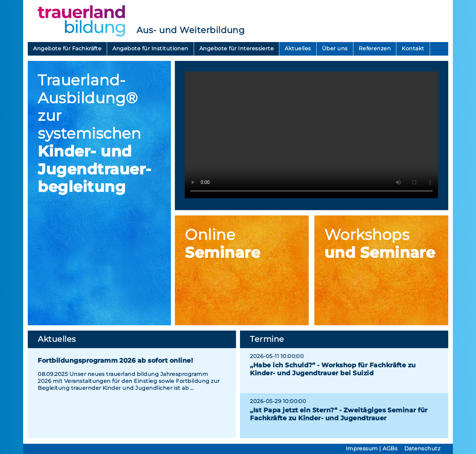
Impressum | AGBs (372, 449)
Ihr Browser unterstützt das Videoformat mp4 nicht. (311, 135)
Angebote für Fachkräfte (67, 48)
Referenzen (375, 48)
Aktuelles (298, 48)
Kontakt (413, 48)
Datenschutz (422, 449)
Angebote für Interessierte (237, 48)
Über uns (335, 48)
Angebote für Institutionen (150, 48)
